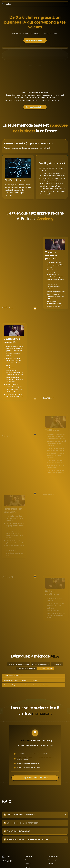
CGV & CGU (52, 863)
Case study (28, 863)
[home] (6, 4)
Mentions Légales (53, 860)
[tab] (19, 664)
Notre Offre (28, 867)
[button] (65, 4)
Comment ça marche (31, 860)
